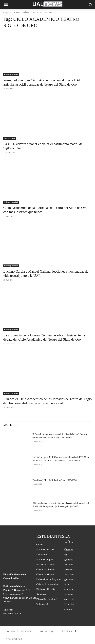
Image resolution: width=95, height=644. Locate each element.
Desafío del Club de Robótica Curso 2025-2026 (55, 480)
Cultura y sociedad (11, 75)
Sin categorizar (10, 138)
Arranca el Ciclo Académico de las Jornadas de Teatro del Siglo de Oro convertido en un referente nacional (47, 401)
